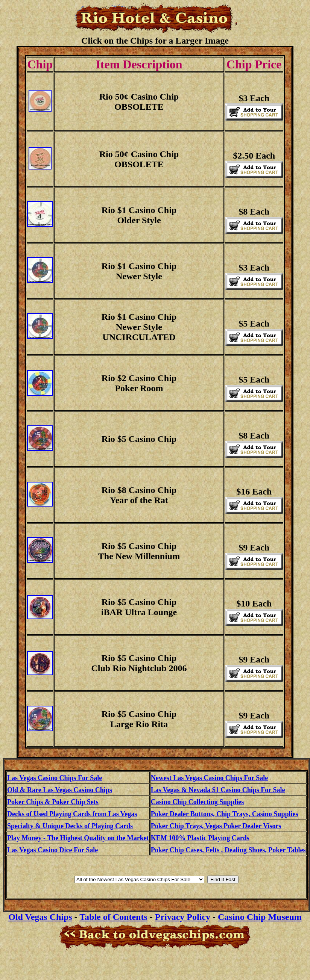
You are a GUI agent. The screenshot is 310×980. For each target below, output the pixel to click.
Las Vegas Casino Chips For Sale (55, 778)
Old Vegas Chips (40, 917)
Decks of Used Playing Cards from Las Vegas (72, 814)
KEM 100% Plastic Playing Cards (200, 838)
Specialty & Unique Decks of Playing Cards (70, 826)
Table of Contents (113, 917)
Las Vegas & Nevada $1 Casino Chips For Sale (218, 790)
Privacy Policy (183, 917)
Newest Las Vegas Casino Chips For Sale (210, 778)
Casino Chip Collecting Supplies (198, 802)
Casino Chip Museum (260, 917)
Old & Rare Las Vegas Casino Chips (60, 790)
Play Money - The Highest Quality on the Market (78, 838)
